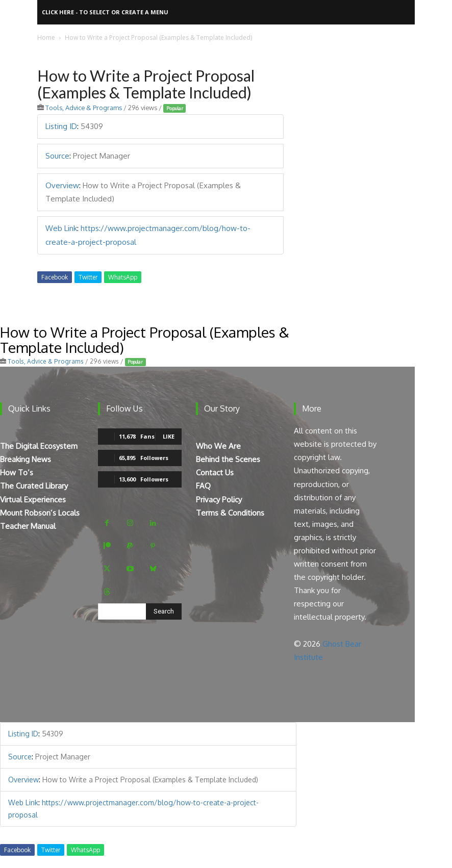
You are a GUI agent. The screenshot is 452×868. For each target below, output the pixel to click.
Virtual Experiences (33, 500)
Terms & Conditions (230, 513)
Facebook (55, 277)
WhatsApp (123, 277)
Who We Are (218, 446)
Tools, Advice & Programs (84, 108)
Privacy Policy (219, 500)
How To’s (17, 473)
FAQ (203, 486)
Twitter (88, 277)
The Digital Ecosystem (39, 446)
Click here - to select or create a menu (105, 12)
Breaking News (26, 459)
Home (46, 37)
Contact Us (215, 473)
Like (169, 436)
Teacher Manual (28, 526)
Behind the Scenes (228, 459)
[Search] (164, 611)
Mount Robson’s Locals (40, 513)
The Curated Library (34, 486)
